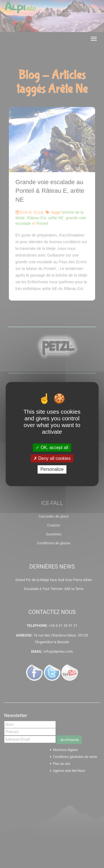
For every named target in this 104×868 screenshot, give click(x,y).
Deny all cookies (52, 458)
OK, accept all (52, 448)
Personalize (52, 470)
